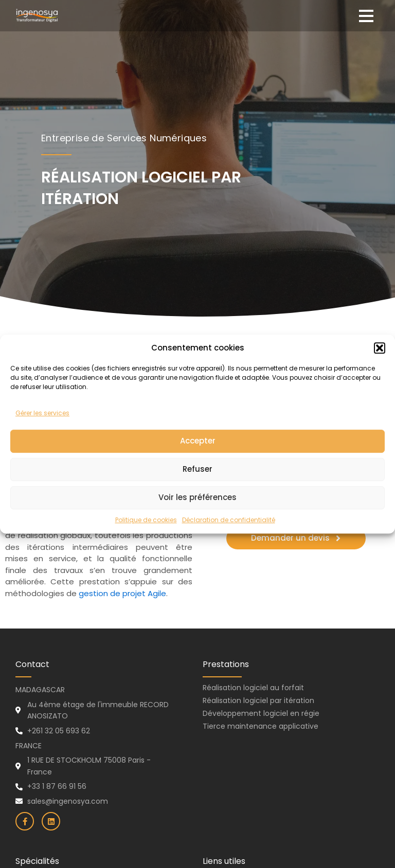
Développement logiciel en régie (261, 713)
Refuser (197, 487)
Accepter (198, 459)
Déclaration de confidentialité (229, 538)
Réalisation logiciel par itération (258, 700)
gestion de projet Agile (122, 593)
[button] (380, 366)
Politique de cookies (146, 538)
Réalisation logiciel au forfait (253, 688)
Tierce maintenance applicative (261, 726)
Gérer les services (42, 431)
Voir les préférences (197, 516)
